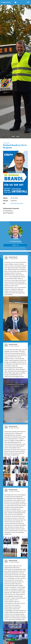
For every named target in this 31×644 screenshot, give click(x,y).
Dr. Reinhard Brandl (15, 241)
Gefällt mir (15, 245)
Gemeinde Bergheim (17, 203)
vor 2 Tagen (11, 346)
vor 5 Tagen (11, 428)
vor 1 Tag (11, 259)
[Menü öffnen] (28, 2)
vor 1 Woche (11, 491)
